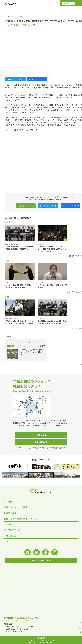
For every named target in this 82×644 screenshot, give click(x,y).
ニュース (9, 25)
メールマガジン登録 (41, 560)
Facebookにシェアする (37, 79)
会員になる (41, 442)
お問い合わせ (10, 536)
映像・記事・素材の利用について (20, 519)
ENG (6, 541)
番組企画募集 (10, 513)
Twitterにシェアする (15, 79)
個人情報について (12, 530)
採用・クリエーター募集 (16, 507)
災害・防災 (27, 25)
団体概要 (8, 502)
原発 (35, 25)
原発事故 (17, 25)
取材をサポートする (26, 206)
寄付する (68, 3)
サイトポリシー (11, 524)
